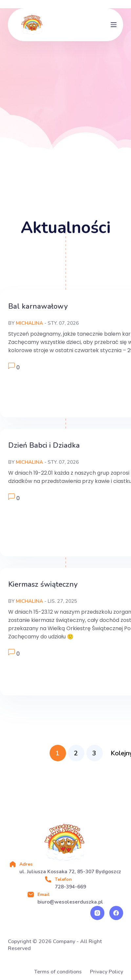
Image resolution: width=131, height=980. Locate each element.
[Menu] (114, 25)
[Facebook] (116, 913)
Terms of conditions (58, 972)
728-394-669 (70, 887)
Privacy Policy (107, 972)
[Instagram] (97, 913)
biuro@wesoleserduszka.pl (70, 902)
